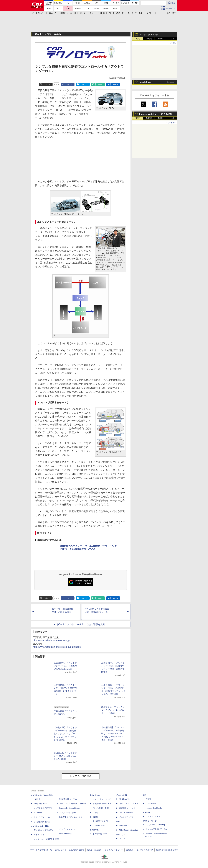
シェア (70, 84)
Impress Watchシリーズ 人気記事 (156, 114)
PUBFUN (146, 813)
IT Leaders (38, 813)
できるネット (39, 835)
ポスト (48, 84)
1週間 (160, 39)
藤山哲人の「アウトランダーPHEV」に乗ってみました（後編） (113, 710)
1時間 (138, 39)
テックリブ (121, 835)
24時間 (149, 39)
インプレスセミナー (68, 813)
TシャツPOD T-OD (101, 808)
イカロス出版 (122, 795)
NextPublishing (65, 834)
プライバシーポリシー (114, 850)
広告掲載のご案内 (77, 850)
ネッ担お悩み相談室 (42, 822)
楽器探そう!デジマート (102, 804)
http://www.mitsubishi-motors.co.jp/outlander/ (57, 647)
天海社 (148, 799)
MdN (118, 822)
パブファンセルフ (153, 816)
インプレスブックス (68, 829)
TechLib (122, 838)
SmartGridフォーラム (68, 799)
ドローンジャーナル (42, 817)
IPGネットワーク (150, 821)
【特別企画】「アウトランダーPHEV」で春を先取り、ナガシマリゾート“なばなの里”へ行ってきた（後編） (65, 733)
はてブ (85, 84)
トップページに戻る (81, 776)
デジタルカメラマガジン (44, 830)
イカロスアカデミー (127, 817)
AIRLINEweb (124, 799)
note (100, 84)
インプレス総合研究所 (43, 808)
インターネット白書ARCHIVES (46, 839)
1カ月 (172, 39)
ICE (144, 795)
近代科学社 (94, 830)
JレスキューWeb (126, 813)
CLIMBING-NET (99, 825)
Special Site (145, 82)
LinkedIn (115, 84)
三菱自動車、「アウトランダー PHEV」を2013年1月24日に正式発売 (65, 666)
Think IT (37, 799)
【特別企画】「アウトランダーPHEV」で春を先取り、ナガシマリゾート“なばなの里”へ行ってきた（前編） (113, 733)
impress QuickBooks (154, 808)
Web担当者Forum (41, 804)
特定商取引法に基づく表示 (167, 850)
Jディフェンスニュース (129, 804)
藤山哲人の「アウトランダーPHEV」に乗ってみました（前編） (65, 756)
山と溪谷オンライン (101, 821)
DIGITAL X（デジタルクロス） (72, 817)
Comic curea (151, 804)
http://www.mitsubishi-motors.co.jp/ (51, 640)
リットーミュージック (102, 799)
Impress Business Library (70, 808)
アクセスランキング (149, 34)
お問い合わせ (61, 850)
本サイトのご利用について (41, 850)
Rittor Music (95, 795)
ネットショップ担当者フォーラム (73, 804)
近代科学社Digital (100, 834)
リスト (57, 84)
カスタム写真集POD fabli (157, 829)
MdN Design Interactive (129, 830)
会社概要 (130, 850)
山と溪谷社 (94, 817)
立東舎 (95, 813)
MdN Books (124, 825)
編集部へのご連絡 (94, 850)
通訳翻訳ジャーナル (127, 808)
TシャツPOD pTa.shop (155, 825)
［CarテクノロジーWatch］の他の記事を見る (81, 624)
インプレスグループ (145, 850)
